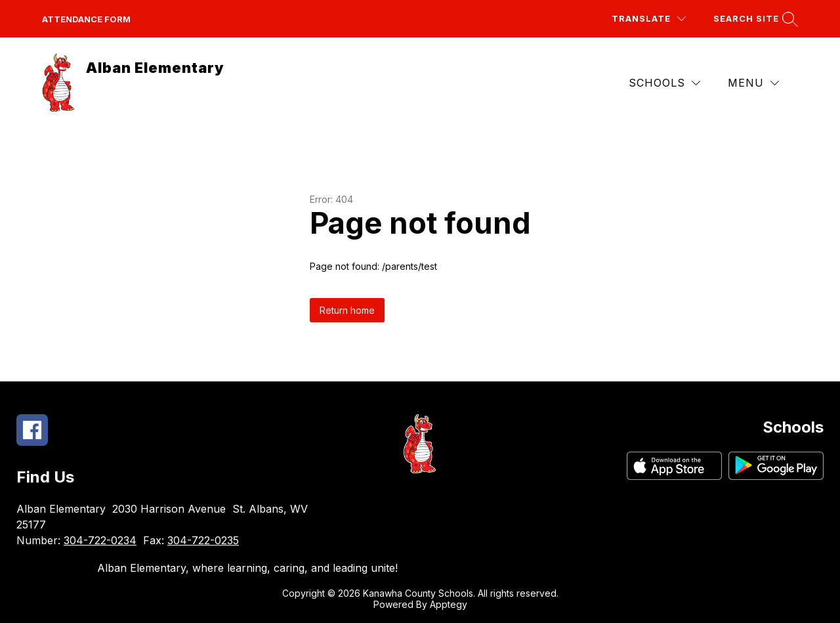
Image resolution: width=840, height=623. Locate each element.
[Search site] (754, 19)
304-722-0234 (100, 540)
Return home (347, 310)
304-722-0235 (203, 540)
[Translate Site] (649, 19)
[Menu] (753, 83)
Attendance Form (86, 19)
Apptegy (449, 604)
